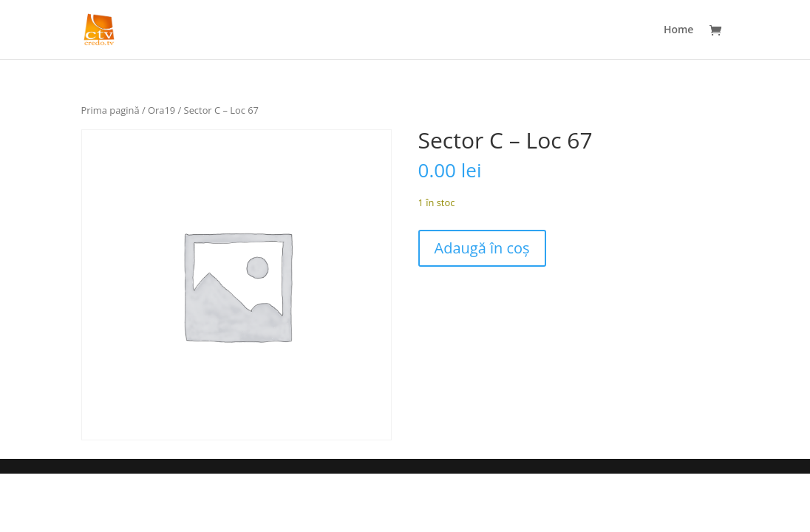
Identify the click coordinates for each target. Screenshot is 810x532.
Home (679, 30)
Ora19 (161, 110)
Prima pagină (110, 110)
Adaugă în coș (482, 248)
